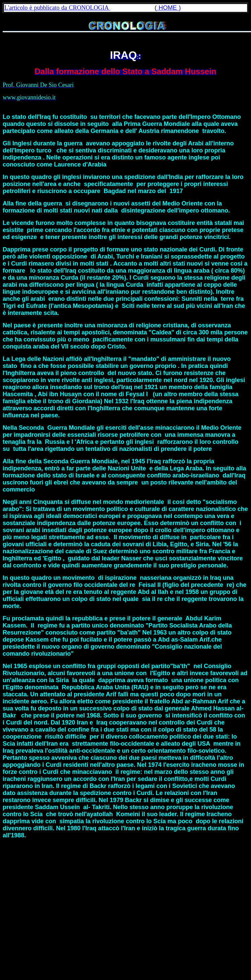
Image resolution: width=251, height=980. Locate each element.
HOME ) (169, 8)
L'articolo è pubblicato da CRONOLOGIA (57, 8)
